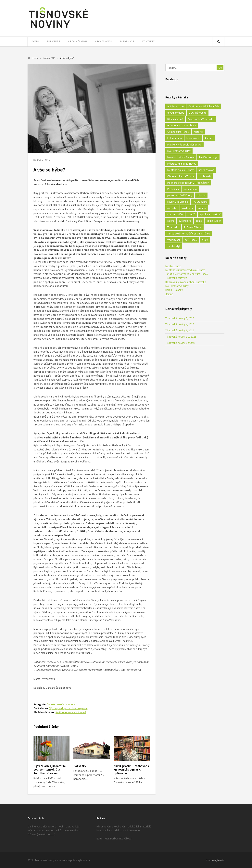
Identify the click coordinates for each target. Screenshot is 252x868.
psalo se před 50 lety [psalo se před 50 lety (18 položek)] (180, 195)
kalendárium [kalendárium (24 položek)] (175, 138)
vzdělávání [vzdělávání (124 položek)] (174, 240)
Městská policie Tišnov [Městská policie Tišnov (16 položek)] (181, 170)
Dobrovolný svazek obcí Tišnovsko (186, 282)
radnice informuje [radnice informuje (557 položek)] (178, 202)
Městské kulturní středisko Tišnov (185, 270)
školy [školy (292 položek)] (205, 240)
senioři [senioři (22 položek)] (202, 208)
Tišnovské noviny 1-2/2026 (181, 337)
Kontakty (149, 41)
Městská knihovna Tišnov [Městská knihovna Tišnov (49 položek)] (182, 164)
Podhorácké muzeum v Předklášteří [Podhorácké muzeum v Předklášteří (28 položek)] (188, 183)
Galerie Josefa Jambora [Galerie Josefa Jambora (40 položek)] (182, 125)
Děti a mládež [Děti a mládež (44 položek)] (175, 119)
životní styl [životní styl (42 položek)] (174, 246)
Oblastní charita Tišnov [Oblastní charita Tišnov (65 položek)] (181, 176)
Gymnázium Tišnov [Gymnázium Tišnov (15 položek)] (178, 132)
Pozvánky (80, 766)
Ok (220, 68)
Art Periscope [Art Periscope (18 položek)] (176, 106)
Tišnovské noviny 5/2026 (180, 318)
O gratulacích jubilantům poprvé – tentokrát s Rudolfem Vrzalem (50, 770)
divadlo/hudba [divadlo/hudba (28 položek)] (176, 113)
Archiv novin (104, 41)
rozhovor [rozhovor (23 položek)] (188, 208)
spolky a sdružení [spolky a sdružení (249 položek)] (210, 214)
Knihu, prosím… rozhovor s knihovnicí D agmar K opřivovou (131, 770)
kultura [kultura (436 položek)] (209, 138)
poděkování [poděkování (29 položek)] (190, 189)
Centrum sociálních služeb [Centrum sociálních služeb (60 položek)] (204, 106)
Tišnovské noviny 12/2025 (180, 343)
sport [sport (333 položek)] (171, 221)
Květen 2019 (43, 160)
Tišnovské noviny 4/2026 (180, 324)
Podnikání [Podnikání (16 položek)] (173, 189)
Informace (127, 41)
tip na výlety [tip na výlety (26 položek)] (214, 221)
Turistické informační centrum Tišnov (187, 274)
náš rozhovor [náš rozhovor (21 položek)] (206, 170)
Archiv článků (77, 41)
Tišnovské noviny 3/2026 (180, 330)
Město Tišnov (173, 266)
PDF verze (54, 41)
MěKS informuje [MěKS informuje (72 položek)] (208, 157)
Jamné (169, 294)
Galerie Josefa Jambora (61, 704)
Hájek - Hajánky (174, 290)
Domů (35, 41)
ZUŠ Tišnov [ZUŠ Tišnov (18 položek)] (191, 240)
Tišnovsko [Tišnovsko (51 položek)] (173, 227)
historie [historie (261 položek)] (198, 132)
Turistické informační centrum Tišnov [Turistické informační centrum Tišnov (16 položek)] (189, 233)
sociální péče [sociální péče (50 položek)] (175, 214)
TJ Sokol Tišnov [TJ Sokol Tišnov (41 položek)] (193, 227)
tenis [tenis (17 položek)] (199, 221)
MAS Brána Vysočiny (177, 286)
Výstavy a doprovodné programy (69, 708)
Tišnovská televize (176, 278)
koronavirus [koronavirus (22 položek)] (193, 138)
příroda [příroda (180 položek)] (201, 195)
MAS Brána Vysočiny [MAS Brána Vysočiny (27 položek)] (179, 151)
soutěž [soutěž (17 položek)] (191, 214)
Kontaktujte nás (215, 860)
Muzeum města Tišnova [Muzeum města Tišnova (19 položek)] (181, 157)
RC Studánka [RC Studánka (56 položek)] (200, 202)
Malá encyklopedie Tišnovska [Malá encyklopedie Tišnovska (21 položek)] (184, 145)
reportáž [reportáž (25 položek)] (172, 208)
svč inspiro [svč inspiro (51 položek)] (185, 221)
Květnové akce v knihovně (71, 712)
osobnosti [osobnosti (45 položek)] (205, 176)
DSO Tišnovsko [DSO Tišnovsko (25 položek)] (198, 113)
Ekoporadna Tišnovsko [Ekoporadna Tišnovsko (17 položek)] (201, 119)
